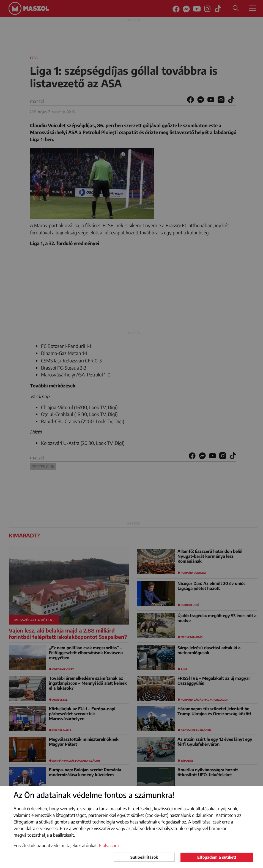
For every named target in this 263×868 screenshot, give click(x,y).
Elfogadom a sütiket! (217, 857)
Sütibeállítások (144, 857)
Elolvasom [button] (109, 845)
